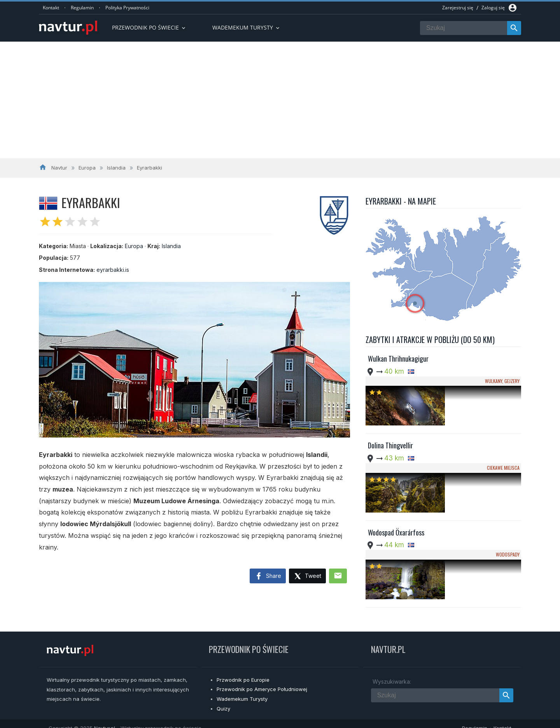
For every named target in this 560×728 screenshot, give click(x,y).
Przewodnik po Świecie (149, 27)
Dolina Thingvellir (390, 423)
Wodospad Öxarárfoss (396, 488)
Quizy (223, 700)
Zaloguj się (493, 8)
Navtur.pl (105, 719)
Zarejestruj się (458, 8)
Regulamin (82, 8)
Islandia (171, 246)
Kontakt (51, 8)
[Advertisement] (280, 100)
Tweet (307, 577)
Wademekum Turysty (242, 690)
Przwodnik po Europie (243, 671)
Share (268, 576)
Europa (134, 246)
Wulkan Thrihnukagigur (398, 359)
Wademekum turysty (247, 27)
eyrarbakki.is (113, 270)
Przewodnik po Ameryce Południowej (262, 681)
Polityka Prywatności (127, 8)
